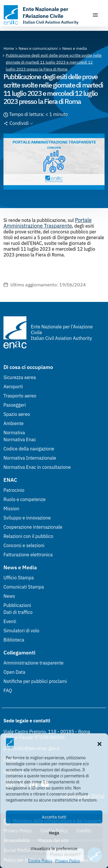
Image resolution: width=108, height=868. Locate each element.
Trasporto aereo (20, 396)
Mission (11, 509)
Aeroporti (13, 387)
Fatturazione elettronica (28, 555)
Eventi (10, 621)
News (9, 596)
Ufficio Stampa (19, 578)
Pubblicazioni (17, 605)
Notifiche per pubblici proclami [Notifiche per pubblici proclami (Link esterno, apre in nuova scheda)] (35, 681)
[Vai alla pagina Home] (9, 48)
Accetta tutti (54, 817)
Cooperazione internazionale (33, 527)
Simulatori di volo (21, 631)
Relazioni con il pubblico (28, 536)
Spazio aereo (17, 414)
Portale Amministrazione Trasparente (48, 223)
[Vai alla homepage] (45, 15)
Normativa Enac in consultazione (37, 467)
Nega (54, 833)
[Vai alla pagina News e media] (75, 48)
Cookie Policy (40, 861)
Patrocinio (14, 490)
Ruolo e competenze (24, 499)
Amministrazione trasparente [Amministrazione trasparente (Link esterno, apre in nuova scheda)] (34, 663)
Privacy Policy (67, 861)
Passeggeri (15, 405)
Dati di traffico (18, 612)
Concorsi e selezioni (24, 545)
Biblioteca (14, 640)
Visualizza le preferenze (54, 849)
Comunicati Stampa (24, 587)
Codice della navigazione (29, 449)
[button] (99, 743)
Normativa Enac (20, 439)
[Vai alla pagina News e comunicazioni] (38, 48)
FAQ (8, 690)
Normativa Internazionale (30, 458)
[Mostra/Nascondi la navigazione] (95, 15)
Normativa (14, 433)
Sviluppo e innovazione (27, 518)
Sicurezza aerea (20, 377)
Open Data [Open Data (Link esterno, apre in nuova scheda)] (14, 672)
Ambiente (14, 423)
